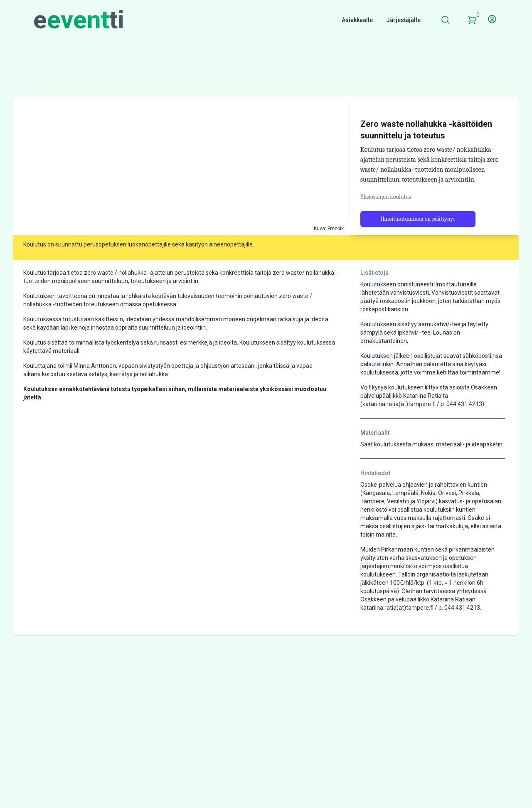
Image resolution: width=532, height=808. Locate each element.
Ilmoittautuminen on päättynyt (418, 245)
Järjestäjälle (403, 20)
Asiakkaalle (357, 20)
